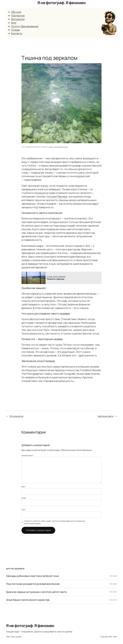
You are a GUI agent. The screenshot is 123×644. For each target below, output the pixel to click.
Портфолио (18, 15)
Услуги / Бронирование (25, 26)
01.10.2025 (113, 576)
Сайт (24, 510)
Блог (14, 23)
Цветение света (106, 416)
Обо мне (16, 12)
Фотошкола (18, 19)
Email (24, 498)
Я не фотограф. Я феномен (61, 3)
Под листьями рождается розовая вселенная (33, 584)
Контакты (17, 33)
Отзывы (16, 30)
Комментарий (28, 455)
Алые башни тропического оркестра (28, 600)
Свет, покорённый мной (59, 147)
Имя (24, 487)
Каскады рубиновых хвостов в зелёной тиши (33, 576)
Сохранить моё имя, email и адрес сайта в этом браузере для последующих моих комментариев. (55, 522)
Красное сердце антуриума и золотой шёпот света (36, 592)
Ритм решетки (16, 416)
